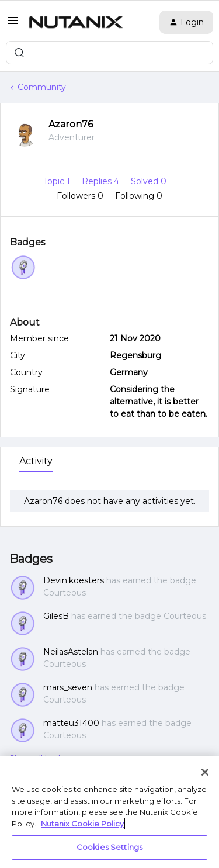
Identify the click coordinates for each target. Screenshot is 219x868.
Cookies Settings (109, 847)
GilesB (56, 616)
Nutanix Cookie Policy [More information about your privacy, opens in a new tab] (82, 824)
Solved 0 (149, 181)
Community (42, 87)
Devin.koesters (74, 580)
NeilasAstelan (71, 652)
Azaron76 (71, 124)
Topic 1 (58, 181)
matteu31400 (71, 723)
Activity (36, 461)
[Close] (205, 772)
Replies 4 (102, 181)
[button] (13, 25)
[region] (109, 812)
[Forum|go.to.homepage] (76, 22)
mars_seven (68, 687)
